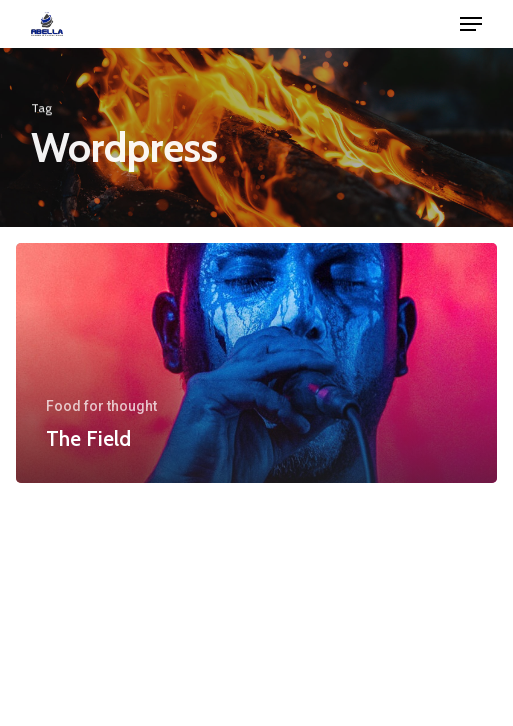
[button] (471, 24)
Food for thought (101, 406)
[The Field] (256, 363)
